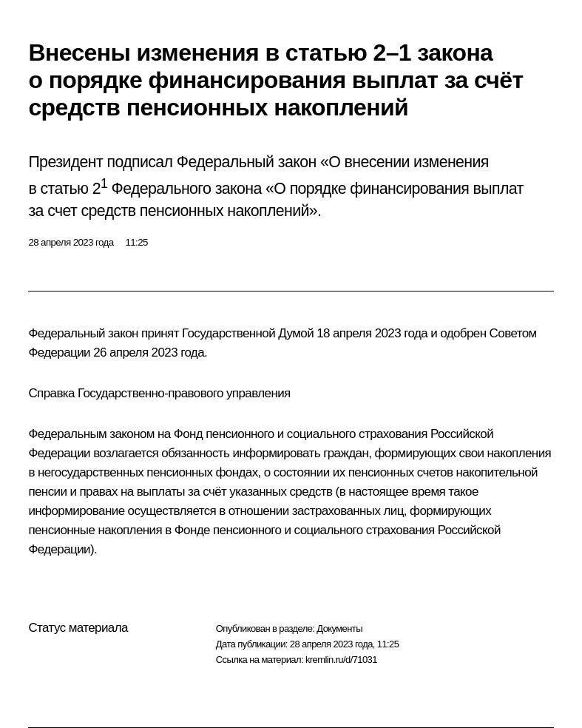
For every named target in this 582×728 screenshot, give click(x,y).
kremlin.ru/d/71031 (341, 660)
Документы (339, 628)
